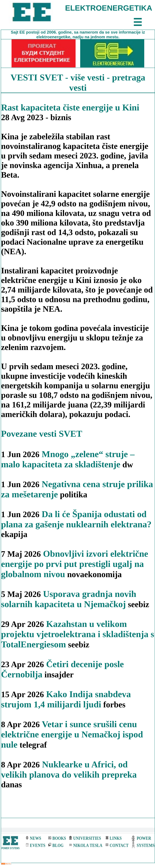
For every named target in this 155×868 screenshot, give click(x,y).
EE (23, 32)
